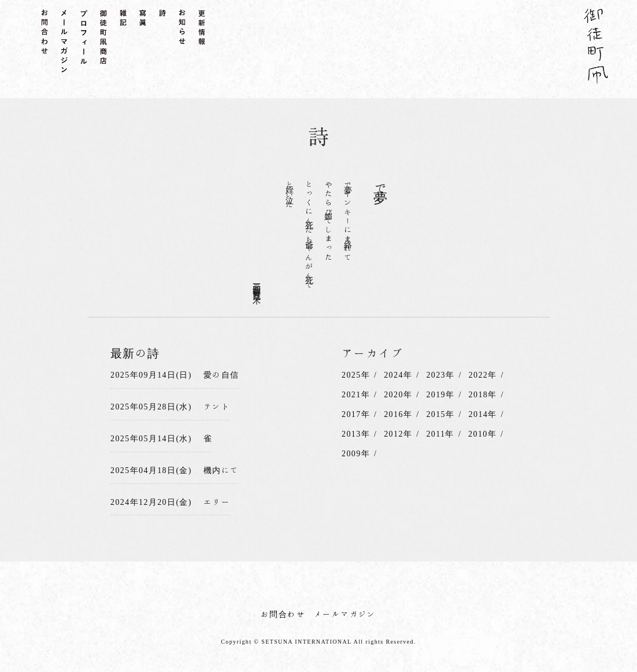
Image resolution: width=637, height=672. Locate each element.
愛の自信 (221, 375)
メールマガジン (345, 614)
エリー (217, 502)
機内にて (221, 470)
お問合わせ (283, 614)
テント (217, 407)
